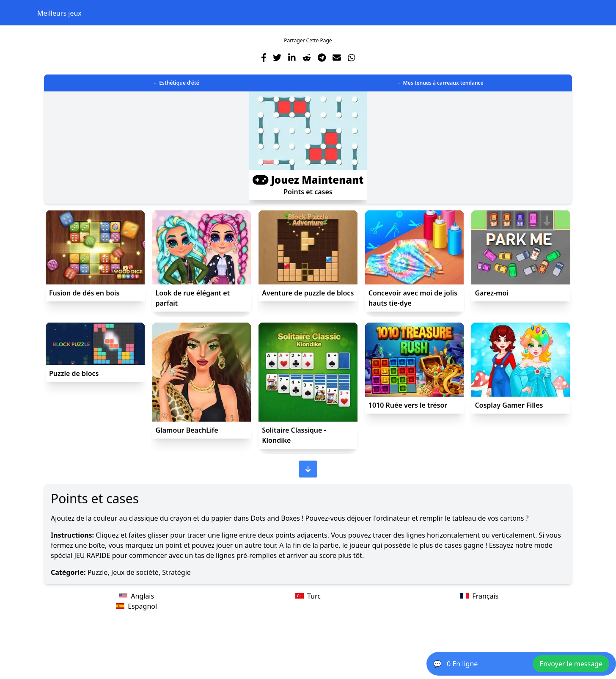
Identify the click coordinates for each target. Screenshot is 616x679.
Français (479, 596)
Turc (308, 596)
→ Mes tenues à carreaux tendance (440, 83)
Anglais (136, 596)
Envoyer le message (571, 664)
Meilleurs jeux (59, 13)
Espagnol (136, 606)
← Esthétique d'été (176, 83)
